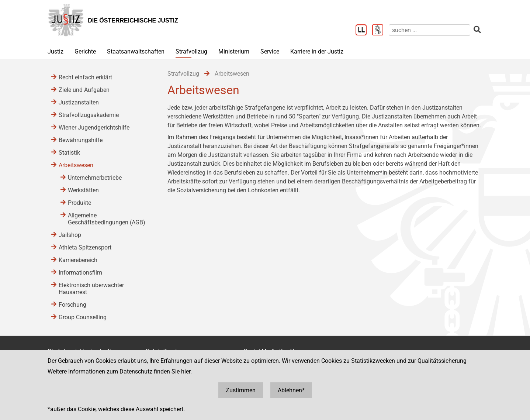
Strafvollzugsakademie (89, 115)
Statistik (69, 153)
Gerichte (85, 51)
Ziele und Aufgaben (84, 90)
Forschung (72, 305)
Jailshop (70, 235)
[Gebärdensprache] (380, 31)
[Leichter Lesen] (364, 31)
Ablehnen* (291, 390)
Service (270, 51)
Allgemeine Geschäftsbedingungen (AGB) (107, 219)
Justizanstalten (79, 102)
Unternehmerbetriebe (95, 178)
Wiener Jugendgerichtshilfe (94, 128)
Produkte (79, 203)
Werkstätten (83, 190)
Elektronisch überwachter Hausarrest (91, 289)
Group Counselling (83, 317)
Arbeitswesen (76, 165)
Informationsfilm (80, 273)
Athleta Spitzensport (85, 247)
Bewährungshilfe (81, 140)
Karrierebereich (78, 260)
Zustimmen (241, 390)
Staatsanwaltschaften (136, 51)
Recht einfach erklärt (85, 77)
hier (186, 371)
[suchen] (429, 30)
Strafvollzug (191, 51)
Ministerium (234, 51)
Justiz (56, 51)
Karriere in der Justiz (317, 51)
